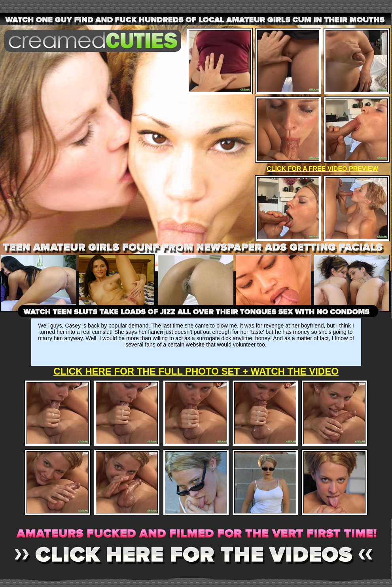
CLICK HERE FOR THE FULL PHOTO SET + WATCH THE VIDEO (196, 371)
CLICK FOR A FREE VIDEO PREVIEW (322, 169)
